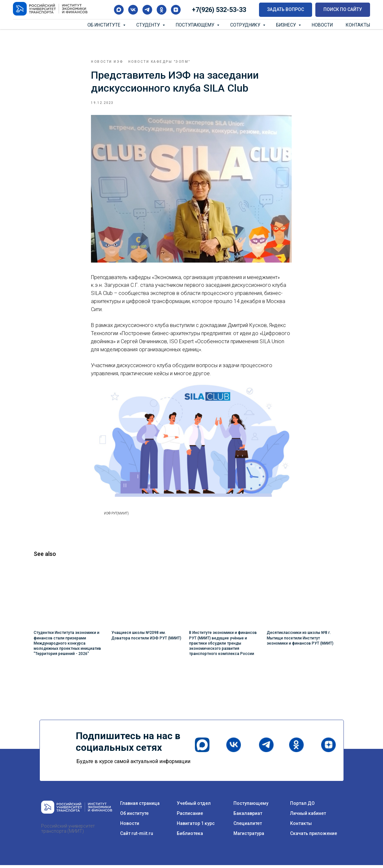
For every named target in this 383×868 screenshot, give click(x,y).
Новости (322, 25)
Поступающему (196, 25)
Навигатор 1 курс (196, 826)
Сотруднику (246, 25)
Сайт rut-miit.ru (137, 836)
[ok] (162, 10)
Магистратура (249, 836)
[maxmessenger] (119, 10)
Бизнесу (287, 25)
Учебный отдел (194, 806)
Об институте (104, 25)
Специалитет (248, 826)
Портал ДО (302, 806)
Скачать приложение (314, 836)
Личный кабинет (308, 816)
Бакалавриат (248, 816)
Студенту (149, 25)
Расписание (190, 816)
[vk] (133, 10)
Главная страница (140, 806)
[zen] (176, 10)
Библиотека (190, 836)
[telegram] (147, 10)
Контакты (358, 25)
